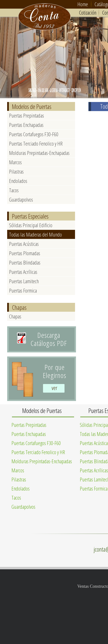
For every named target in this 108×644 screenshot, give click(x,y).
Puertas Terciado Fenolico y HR (36, 143)
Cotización (88, 12)
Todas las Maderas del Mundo (35, 234)
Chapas (15, 316)
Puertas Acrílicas (23, 272)
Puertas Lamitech (24, 281)
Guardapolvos (21, 199)
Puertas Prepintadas (27, 115)
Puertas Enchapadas (26, 125)
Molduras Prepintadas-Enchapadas (39, 153)
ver (54, 388)
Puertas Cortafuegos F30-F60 (34, 134)
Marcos (15, 162)
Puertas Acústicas (24, 244)
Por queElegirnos (54, 371)
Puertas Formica (23, 290)
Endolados (18, 181)
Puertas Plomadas (25, 253)
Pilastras (16, 171)
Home (83, 4)
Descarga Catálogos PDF (49, 339)
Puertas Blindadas (25, 262)
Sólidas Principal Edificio (31, 225)
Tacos (14, 190)
